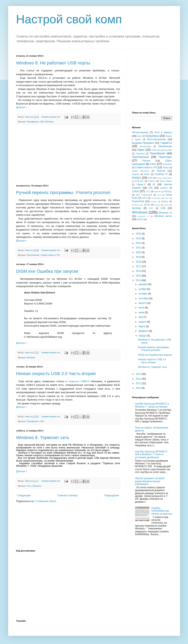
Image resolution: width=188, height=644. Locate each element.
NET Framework (144, 195)
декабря (143, 284)
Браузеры (152, 136)
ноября (143, 289)
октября (143, 294)
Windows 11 (143, 216)
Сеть (29, 486)
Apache (136, 174)
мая (141, 317)
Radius (165, 201)
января (143, 336)
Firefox (152, 181)
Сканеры (168, 164)
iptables (164, 188)
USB (42, 122)
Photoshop (156, 198)
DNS (150, 178)
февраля (144, 331)
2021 (139, 248)
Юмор (166, 167)
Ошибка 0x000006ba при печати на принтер (162, 511)
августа (143, 303)
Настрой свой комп (69, 19)
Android (161, 171)
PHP (167, 198)
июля (142, 308)
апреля (143, 322)
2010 (139, 388)
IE (154, 184)
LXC (148, 191)
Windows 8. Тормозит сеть (43, 438)
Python (154, 201)
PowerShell (138, 201)
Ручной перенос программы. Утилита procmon (63, 193)
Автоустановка (140, 132)
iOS (151, 188)
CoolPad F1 (161, 174)
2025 (139, 234)
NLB (159, 195)
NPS (144, 198)
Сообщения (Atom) (46, 501)
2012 (139, 379)
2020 (139, 252)
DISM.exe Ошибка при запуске (47, 271)
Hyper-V (141, 184)
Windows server (163, 216)
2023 (139, 238)
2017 (139, 266)
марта (142, 326)
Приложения (33, 255)
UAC (151, 208)
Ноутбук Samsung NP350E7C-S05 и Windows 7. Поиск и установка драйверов (152, 454)
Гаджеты (166, 143)
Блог (139, 136)
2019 (139, 257)
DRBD (169, 178)
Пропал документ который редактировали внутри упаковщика (150, 481)
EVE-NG (139, 181)
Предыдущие (112, 495)
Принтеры (165, 157)
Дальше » (22, 107)
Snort (166, 205)
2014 (139, 280)
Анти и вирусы (163, 132)
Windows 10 (165, 213)
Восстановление (157, 139)
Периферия (32, 122)
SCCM (147, 205)
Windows (50, 122)
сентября (144, 298)
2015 (139, 276)
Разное (146, 161)
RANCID (136, 205)
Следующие (24, 495)
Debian (137, 178)
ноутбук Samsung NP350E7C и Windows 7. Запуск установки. (152, 405)
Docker (160, 178)
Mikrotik (157, 192)
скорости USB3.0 (79, 381)
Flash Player (166, 181)
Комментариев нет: (51, 117)
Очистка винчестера (162, 150)
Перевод (140, 154)
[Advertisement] (68, 155)
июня (142, 312)
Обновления (165, 146)
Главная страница (67, 495)
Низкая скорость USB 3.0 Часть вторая (56, 374)
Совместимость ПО (50, 255)
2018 (139, 262)
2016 (139, 271)
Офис (141, 150)
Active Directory (141, 171)
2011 (139, 383)
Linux (135, 191)
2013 (139, 374)
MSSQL (168, 191)
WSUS (140, 219)
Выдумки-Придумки (143, 143)
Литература (145, 146)
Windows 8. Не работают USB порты (53, 63)
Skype (157, 205)
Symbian (137, 208)
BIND (147, 174)
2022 (139, 243)
